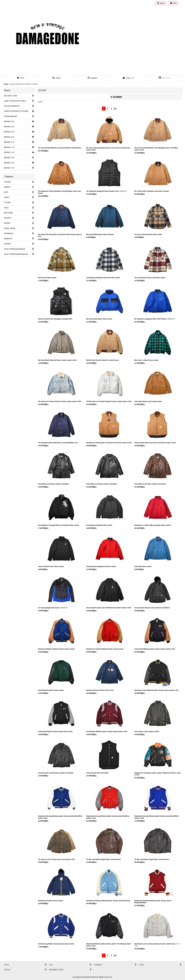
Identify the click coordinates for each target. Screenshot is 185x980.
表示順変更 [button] (116, 97)
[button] (161, 3)
